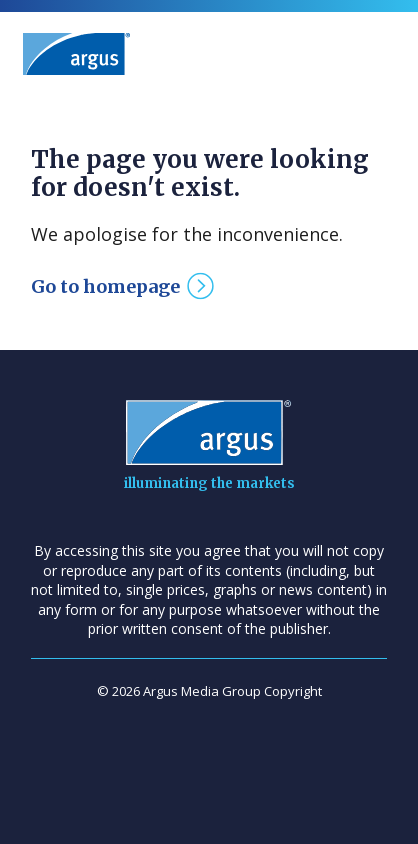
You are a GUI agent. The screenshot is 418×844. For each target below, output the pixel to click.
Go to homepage (105, 286)
